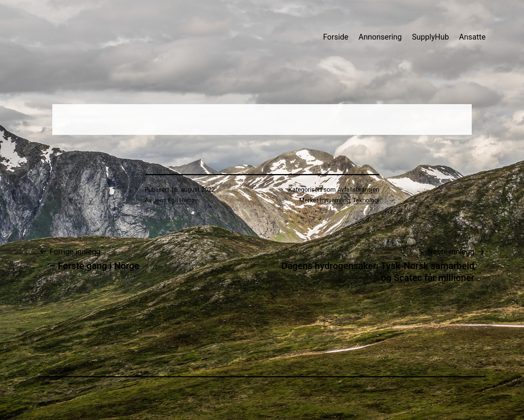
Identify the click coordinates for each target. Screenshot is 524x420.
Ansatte (472, 37)
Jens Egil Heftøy (175, 200)
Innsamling (335, 200)
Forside (336, 37)
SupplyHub (430, 37)
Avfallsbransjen (358, 190)
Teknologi (366, 200)
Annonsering (380, 37)
